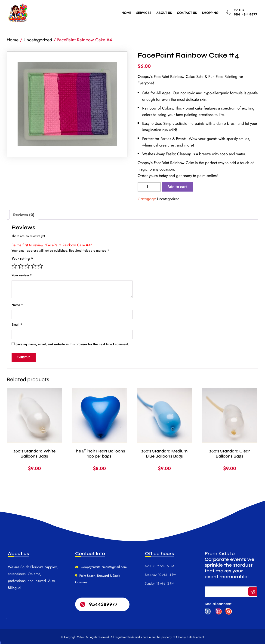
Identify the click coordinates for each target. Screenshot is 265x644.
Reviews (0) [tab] (24, 215)
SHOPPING (210, 13)
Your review (22, 275)
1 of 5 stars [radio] (14, 266)
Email (17, 324)
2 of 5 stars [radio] (21, 266)
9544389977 (103, 604)
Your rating (22, 258)
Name (17, 305)
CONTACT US (187, 13)
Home (13, 40)
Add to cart (177, 187)
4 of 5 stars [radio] (34, 266)
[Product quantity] (149, 187)
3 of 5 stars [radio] (27, 266)
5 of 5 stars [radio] (40, 266)
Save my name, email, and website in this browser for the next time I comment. (72, 344)
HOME (126, 13)
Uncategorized (38, 40)
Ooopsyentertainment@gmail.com (104, 567)
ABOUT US (164, 13)
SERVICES (144, 13)
